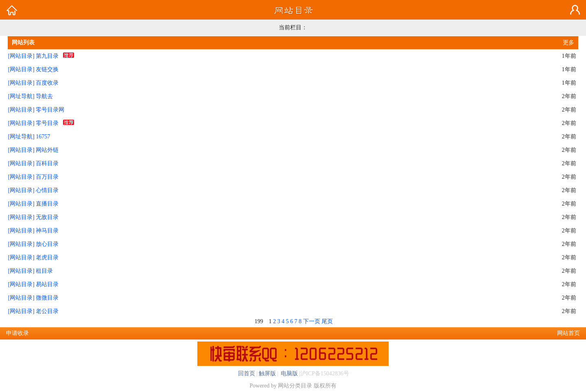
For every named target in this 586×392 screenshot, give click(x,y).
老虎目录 (47, 257)
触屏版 (267, 373)
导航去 (44, 96)
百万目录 (47, 177)
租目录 (44, 271)
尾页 (327, 321)
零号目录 (47, 123)
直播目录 (47, 204)
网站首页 (569, 333)
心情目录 (47, 190)
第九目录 (47, 56)
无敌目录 (47, 217)
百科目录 (47, 163)
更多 (569, 43)
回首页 (247, 373)
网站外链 (47, 150)
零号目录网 (50, 110)
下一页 (312, 321)
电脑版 (289, 373)
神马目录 (47, 231)
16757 (43, 137)
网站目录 (21, 56)
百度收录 (47, 83)
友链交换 (47, 69)
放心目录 (47, 244)
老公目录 (47, 311)
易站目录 (47, 284)
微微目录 (47, 298)
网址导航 (21, 96)
